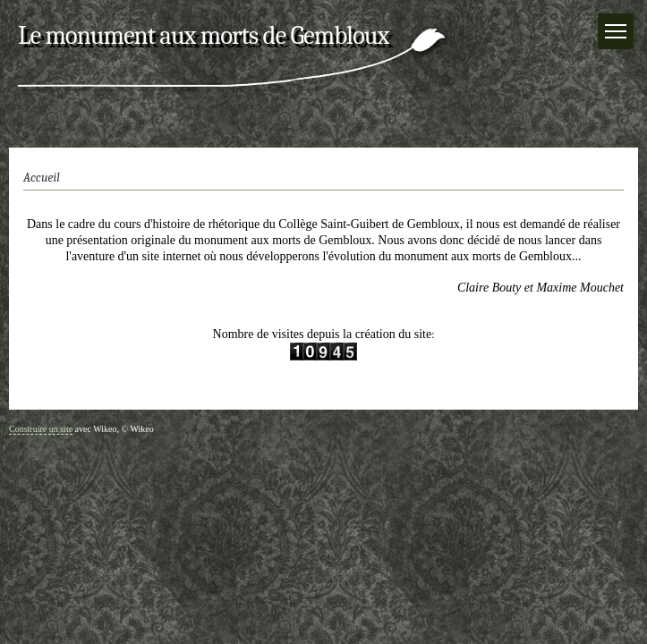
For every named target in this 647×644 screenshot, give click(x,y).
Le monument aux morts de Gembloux (203, 35)
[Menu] (616, 31)
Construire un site (41, 429)
